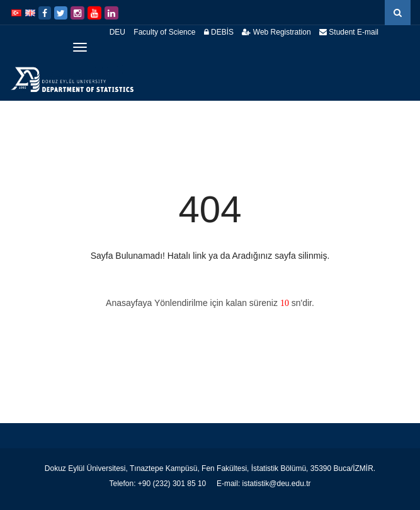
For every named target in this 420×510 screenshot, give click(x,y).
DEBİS (219, 32)
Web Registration (276, 32)
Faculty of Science (164, 32)
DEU (117, 32)
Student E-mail (349, 32)
